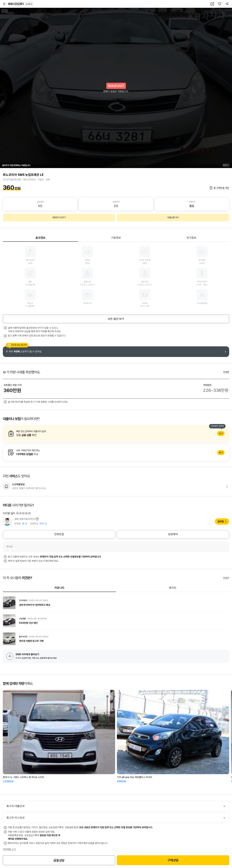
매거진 (173, 588)
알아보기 (116, 433)
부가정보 (191, 238)
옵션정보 (41, 238)
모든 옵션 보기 (116, 319)
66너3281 (21, 4)
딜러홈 (221, 521)
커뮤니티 (59, 588)
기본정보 (116, 238)
